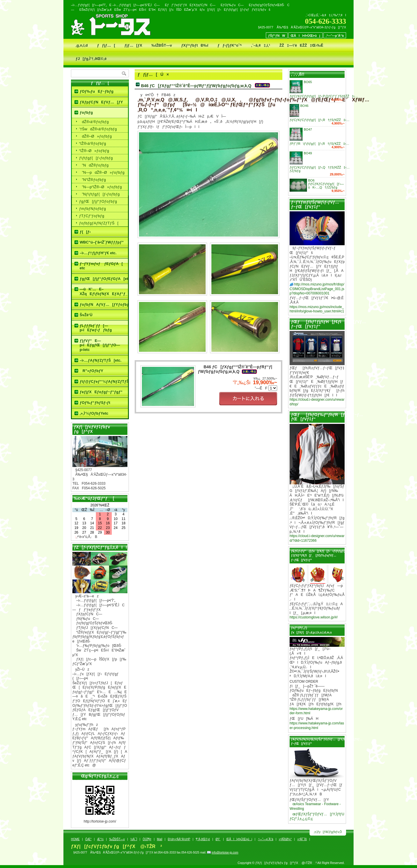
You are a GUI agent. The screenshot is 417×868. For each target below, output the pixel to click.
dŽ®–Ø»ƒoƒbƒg (95, 136)
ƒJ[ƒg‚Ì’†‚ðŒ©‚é (91, 59)
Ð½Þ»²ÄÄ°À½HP (179, 839)
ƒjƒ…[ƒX (133, 45)
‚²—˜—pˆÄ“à (335, 36)
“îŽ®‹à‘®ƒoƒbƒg (93, 143)
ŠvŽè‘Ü (86, 315)
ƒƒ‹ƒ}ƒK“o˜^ (230, 45)
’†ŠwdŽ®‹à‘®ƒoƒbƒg (98, 129)
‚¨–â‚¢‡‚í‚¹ (261, 45)
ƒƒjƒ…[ (106, 45)
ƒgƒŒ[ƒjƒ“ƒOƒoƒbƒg (98, 201)
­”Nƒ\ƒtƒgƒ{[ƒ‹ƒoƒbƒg (99, 194)
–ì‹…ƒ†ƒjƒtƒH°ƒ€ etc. (98, 253)
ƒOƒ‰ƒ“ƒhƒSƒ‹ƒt (95, 403)
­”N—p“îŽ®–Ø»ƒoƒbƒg (100, 187)
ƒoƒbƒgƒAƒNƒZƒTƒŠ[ (99, 223)
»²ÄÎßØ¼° (285, 839)
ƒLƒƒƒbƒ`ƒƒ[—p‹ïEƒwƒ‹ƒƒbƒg (96, 328)
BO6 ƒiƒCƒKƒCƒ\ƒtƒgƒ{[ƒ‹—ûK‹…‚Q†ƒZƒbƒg (326, 184)
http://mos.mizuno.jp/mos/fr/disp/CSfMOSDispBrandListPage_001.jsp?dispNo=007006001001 (317, 289)
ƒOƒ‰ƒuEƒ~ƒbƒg (97, 91)
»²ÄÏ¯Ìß (302, 839)
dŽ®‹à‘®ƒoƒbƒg (94, 122)
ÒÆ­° (88, 839)
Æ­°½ (100, 839)
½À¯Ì (134, 839)
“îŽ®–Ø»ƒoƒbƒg (94, 151)
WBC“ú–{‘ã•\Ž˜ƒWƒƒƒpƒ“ (102, 242)
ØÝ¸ (218, 839)
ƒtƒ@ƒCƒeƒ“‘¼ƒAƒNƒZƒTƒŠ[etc (104, 381)
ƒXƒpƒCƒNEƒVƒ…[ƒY (101, 102)
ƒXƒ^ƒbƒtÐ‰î (195, 45)
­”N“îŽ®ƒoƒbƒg (93, 180)
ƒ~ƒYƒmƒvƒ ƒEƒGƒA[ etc (101, 266)
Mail (160, 839)
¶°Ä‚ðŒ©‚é (203, 839)
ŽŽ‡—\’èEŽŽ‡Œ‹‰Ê (301, 45)
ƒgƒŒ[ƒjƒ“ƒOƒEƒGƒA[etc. (104, 279)
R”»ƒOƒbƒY (92, 371)
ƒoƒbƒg (86, 112)
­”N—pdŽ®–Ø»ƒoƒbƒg (102, 172)
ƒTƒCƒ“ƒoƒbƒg (92, 216)
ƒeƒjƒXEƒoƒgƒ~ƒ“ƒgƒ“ (101, 392)
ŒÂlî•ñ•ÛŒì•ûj (306, 36)
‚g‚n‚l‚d (82, 45)
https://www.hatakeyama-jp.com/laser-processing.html (317, 726)
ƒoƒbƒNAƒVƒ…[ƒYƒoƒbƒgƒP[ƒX (104, 304)
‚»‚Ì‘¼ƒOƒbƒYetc (94, 413)
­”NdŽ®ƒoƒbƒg (94, 165)
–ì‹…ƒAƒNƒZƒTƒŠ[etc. (100, 360)
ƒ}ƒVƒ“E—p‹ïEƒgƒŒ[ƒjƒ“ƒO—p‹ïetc (100, 345)
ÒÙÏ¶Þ (147, 839)
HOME (75, 839)
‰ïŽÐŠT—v (162, 45)
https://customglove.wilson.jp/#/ (314, 617)
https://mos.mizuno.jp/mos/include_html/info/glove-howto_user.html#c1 (317, 309)
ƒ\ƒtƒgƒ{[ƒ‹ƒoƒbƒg (96, 158)
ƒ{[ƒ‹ (85, 232)
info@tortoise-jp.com (225, 853)
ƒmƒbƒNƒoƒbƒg (93, 209)
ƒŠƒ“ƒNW (277, 36)
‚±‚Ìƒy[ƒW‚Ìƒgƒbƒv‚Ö (328, 832)
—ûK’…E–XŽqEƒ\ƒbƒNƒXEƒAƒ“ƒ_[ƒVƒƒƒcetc (104, 291)
